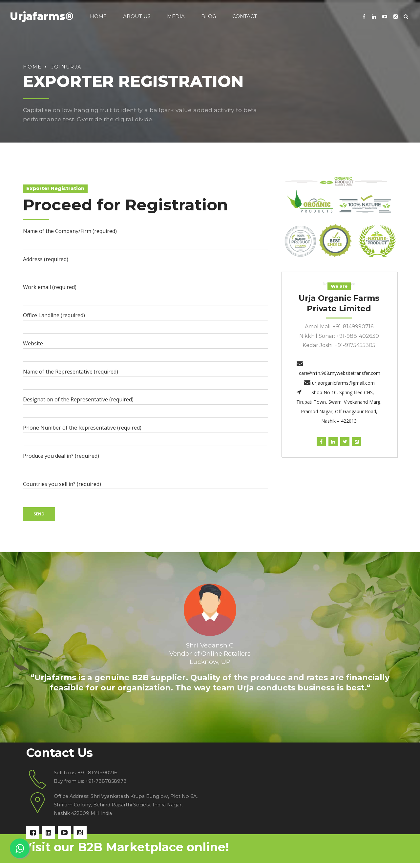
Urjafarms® (42, 16)
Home (98, 16)
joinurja (66, 67)
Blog (209, 16)
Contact (245, 16)
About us (137, 16)
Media (176, 16)
